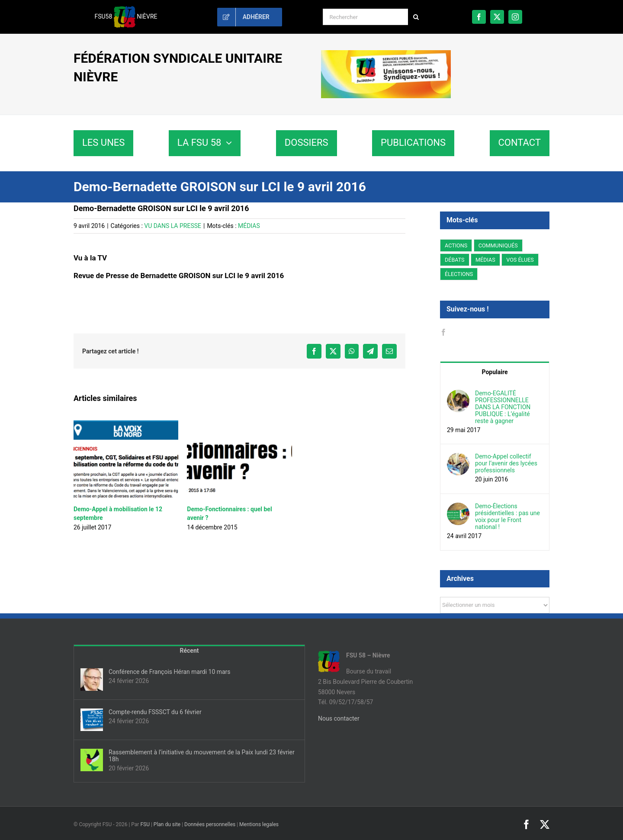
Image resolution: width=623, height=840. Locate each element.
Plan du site (167, 824)
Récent (189, 651)
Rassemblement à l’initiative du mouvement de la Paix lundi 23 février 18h (202, 756)
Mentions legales (259, 824)
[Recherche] (416, 17)
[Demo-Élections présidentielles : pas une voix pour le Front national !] (458, 507)
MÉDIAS (249, 226)
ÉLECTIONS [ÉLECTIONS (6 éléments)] (459, 274)
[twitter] (497, 17)
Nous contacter (339, 718)
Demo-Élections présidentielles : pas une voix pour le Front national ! (507, 516)
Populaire (495, 372)
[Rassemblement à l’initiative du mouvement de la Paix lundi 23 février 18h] (92, 760)
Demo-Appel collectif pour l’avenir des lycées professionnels (506, 463)
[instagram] (515, 17)
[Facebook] (443, 332)
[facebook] (479, 17)
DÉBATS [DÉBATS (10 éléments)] (455, 260)
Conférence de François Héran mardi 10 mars (170, 672)
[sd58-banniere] (386, 53)
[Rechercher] (365, 17)
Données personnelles (210, 824)
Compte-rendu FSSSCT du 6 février (155, 712)
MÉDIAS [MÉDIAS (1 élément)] (485, 260)
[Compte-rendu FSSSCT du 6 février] (92, 720)
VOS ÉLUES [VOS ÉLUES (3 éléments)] (520, 260)
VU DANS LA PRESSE (173, 226)
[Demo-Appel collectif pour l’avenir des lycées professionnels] (458, 458)
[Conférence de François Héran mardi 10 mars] (92, 680)
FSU (145, 824)
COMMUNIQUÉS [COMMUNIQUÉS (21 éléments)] (498, 245)
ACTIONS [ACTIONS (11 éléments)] (456, 245)
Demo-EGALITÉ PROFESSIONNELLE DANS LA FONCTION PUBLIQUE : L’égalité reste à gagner (503, 407)
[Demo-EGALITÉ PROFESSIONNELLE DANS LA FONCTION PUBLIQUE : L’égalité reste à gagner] (458, 394)
